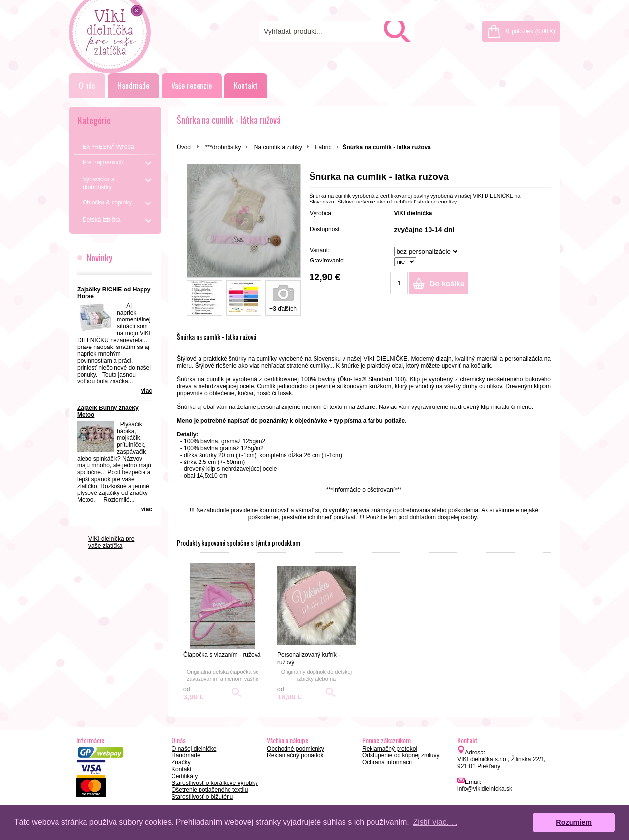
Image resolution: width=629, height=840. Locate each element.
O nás (87, 86)
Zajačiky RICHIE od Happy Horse (114, 293)
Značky (181, 762)
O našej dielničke (194, 749)
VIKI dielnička (413, 213)
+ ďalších (283, 309)
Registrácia (539, 6)
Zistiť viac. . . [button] (435, 822)
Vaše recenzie (192, 86)
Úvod (184, 147)
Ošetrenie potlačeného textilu (210, 790)
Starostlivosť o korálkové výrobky (215, 783)
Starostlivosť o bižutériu (202, 797)
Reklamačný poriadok (295, 755)
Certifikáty (185, 776)
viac (147, 391)
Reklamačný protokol (390, 749)
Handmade (133, 86)
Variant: (319, 250)
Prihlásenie (496, 6)
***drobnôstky (223, 147)
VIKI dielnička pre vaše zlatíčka (111, 542)
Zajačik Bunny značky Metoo (108, 411)
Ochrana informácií (387, 762)
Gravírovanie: (327, 261)
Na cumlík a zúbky (278, 147)
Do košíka (447, 283)
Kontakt (246, 86)
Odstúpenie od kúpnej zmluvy (401, 755)
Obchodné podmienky (296, 749)
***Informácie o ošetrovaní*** (364, 490)
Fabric (323, 147)
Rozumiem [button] (574, 822)
